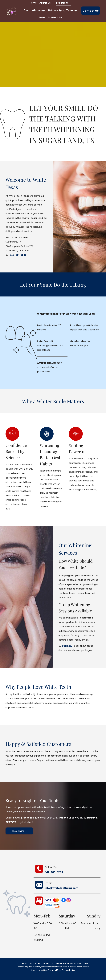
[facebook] (64, 901)
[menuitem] (33, 4)
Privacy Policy (68, 970)
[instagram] (69, 901)
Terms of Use (54, 970)
